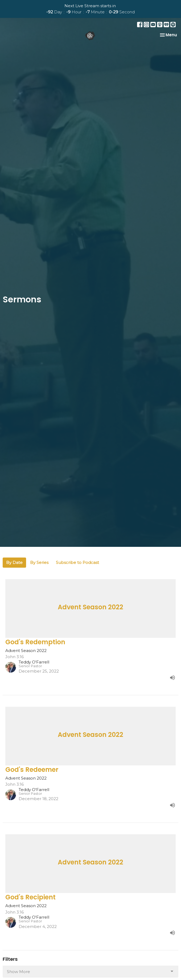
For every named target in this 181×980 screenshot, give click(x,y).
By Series (39, 562)
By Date (14, 562)
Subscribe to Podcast (77, 562)
